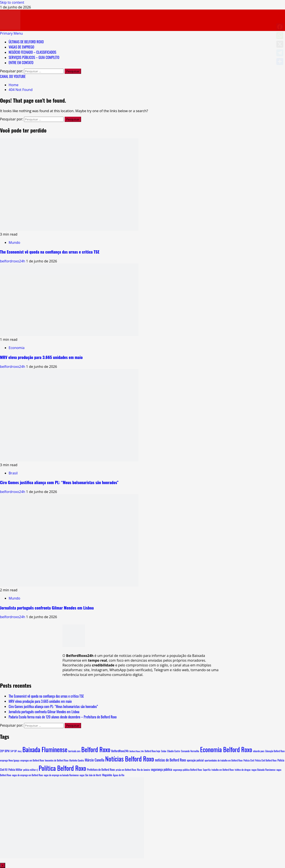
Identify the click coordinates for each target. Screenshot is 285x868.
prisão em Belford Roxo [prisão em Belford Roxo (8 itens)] (126, 770)
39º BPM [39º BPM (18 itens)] (5, 751)
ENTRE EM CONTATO (21, 63)
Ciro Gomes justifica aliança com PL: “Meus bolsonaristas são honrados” (59, 482)
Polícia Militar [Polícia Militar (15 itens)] (15, 770)
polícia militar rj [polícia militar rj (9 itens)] (30, 770)
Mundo (14, 242)
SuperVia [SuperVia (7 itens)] (207, 770)
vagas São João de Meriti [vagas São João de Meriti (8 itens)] (90, 775)
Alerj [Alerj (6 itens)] (20, 751)
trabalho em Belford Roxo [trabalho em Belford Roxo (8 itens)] (223, 770)
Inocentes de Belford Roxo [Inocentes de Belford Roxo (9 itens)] (57, 760)
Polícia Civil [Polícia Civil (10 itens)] (249, 760)
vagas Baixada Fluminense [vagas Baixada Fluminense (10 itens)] (263, 770)
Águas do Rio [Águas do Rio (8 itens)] (119, 775)
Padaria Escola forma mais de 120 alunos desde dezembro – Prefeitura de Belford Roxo (63, 717)
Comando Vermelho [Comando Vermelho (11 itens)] (190, 751)
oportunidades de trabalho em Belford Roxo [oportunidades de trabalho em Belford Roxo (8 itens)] (224, 760)
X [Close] (3, 865)
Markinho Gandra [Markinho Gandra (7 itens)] (77, 760)
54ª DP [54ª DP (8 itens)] (14, 751)
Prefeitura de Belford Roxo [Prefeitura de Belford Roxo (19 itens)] (101, 769)
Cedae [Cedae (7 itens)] (164, 751)
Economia (17, 348)
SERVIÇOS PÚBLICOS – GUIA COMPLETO (34, 57)
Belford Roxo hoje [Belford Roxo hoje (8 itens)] (152, 751)
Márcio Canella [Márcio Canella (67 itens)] (94, 760)
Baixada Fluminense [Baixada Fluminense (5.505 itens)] (45, 749)
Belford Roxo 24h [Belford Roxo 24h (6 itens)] (137, 751)
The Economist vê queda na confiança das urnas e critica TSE (50, 252)
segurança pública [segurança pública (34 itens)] (162, 769)
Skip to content (12, 2)
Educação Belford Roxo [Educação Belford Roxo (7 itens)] (275, 751)
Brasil (13, 473)
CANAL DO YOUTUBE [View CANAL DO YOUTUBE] (13, 76)
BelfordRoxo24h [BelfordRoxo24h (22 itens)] (120, 751)
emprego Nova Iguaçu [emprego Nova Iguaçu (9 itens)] (10, 760)
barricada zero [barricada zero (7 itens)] (74, 751)
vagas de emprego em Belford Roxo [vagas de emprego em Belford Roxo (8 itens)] (28, 775)
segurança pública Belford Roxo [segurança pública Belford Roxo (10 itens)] (187, 770)
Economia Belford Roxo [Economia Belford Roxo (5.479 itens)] (226, 749)
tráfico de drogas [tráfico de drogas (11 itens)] (243, 770)
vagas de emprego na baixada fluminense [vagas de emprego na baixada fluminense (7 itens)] (61, 775)
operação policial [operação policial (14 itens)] (195, 760)
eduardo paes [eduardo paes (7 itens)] (259, 751)
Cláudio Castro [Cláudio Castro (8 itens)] (174, 751)
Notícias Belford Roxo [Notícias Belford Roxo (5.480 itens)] (130, 759)
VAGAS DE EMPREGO (21, 47)
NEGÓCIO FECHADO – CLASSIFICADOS (32, 52)
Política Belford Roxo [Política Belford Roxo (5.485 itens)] (62, 768)
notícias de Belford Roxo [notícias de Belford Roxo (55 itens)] (170, 760)
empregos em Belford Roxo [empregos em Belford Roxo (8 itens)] (32, 760)
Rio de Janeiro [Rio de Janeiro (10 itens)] (144, 770)
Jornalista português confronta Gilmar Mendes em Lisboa (47, 608)
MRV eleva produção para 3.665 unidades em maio (41, 357)
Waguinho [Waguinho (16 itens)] (107, 775)
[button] (11, 33)
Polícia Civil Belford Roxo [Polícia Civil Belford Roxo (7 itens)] (266, 760)
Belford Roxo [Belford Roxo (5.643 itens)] (96, 749)
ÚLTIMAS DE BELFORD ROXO (26, 42)
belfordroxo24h (13, 261)
